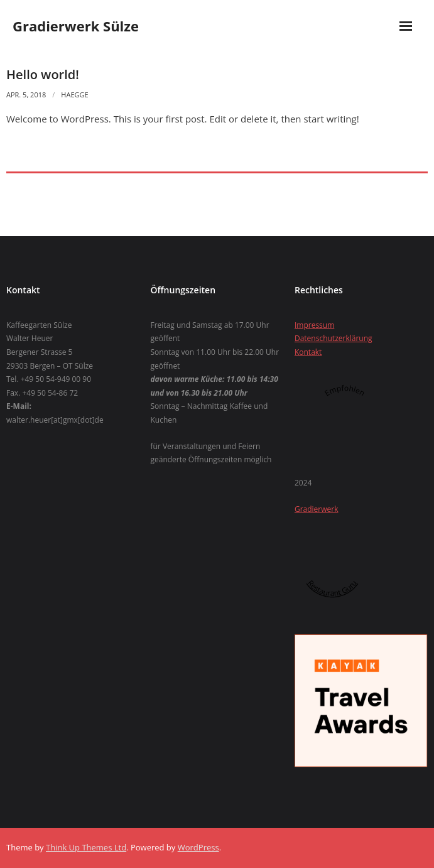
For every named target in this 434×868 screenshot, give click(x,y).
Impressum (314, 325)
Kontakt (308, 352)
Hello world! (43, 74)
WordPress (198, 847)
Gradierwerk (317, 509)
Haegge (74, 95)
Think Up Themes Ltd (86, 847)
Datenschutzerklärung (334, 338)
